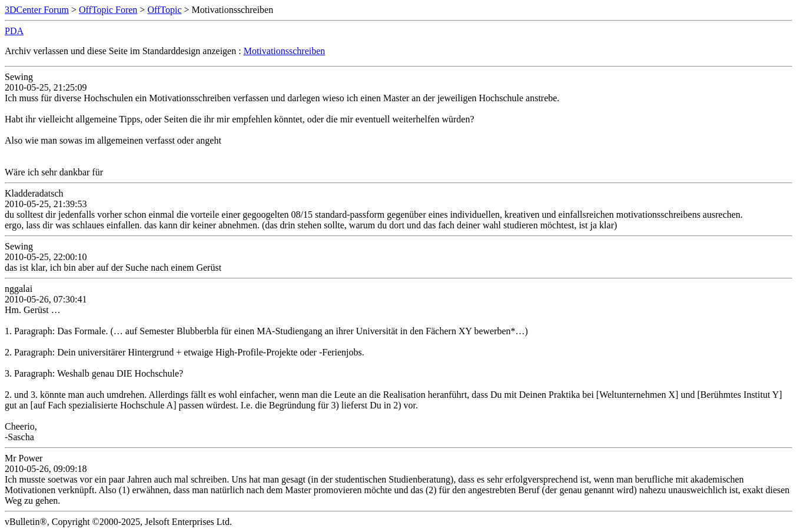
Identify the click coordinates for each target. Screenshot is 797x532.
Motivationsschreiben (285, 51)
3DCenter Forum (37, 10)
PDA (14, 31)
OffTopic (164, 10)
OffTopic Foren (108, 10)
